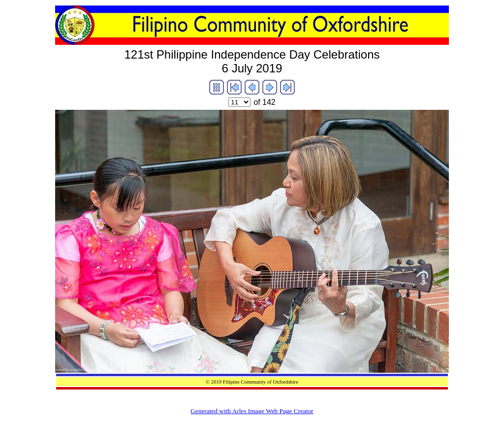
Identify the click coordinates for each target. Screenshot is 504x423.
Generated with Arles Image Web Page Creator (252, 411)
